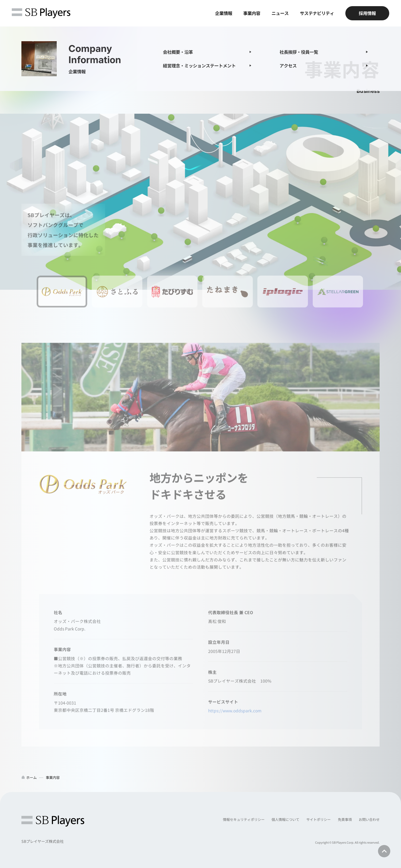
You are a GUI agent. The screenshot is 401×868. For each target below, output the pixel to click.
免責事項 (345, 819)
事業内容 (252, 13)
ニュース (280, 13)
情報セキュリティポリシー (244, 819)
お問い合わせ (369, 819)
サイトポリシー (318, 819)
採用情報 (367, 13)
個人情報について (285, 819)
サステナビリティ (317, 13)
